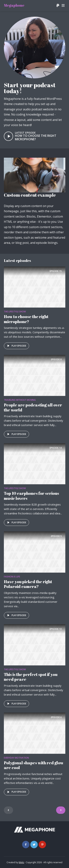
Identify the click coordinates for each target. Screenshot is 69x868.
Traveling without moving (20, 400)
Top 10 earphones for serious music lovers (31, 496)
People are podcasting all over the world (33, 407)
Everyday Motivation (16, 758)
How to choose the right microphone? (36, 137)
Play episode (16, 346)
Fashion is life (12, 577)
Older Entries (61, 810)
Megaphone (14, 5)
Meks (21, 862)
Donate (58, 6)
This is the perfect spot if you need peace (31, 677)
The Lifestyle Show (15, 312)
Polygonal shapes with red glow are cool (34, 765)
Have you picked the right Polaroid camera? (28, 584)
